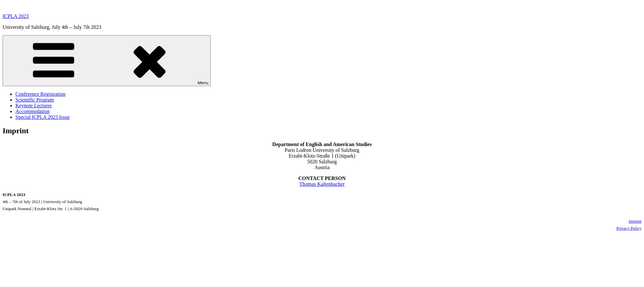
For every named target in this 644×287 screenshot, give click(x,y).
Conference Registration (40, 94)
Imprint (635, 221)
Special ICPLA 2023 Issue (42, 117)
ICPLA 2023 (16, 16)
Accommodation (33, 111)
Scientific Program (35, 100)
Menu (107, 61)
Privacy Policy (629, 228)
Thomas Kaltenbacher (322, 184)
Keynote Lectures (34, 106)
